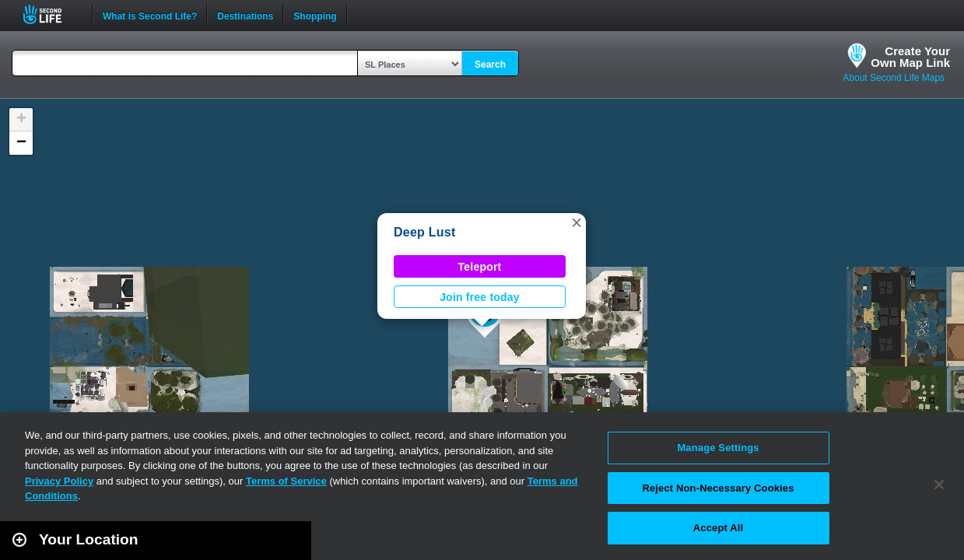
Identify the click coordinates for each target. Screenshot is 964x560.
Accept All (718, 528)
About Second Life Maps (894, 78)
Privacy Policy (59, 481)
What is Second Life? (150, 15)
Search (490, 65)
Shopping (315, 15)
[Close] (939, 485)
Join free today (480, 297)
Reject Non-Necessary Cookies (718, 488)
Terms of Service (286, 481)
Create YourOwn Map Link (910, 57)
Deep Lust (425, 232)
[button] (577, 222)
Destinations (245, 15)
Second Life (51, 14)
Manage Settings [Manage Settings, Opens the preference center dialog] (718, 448)
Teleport (480, 267)
